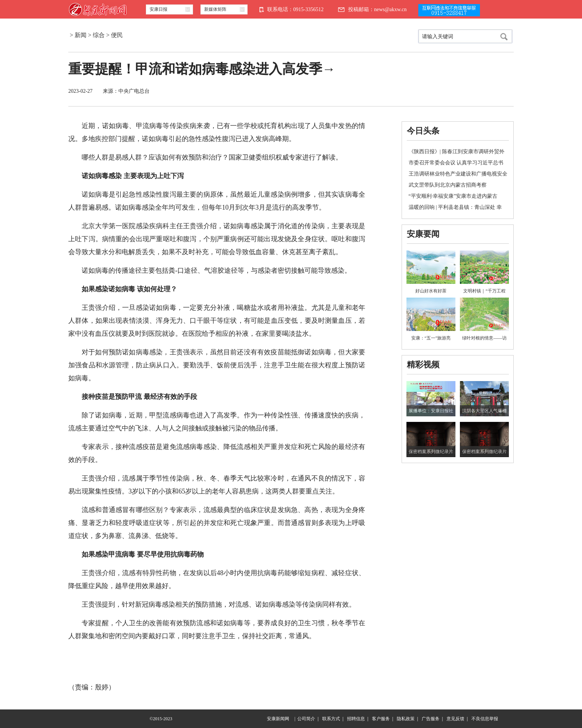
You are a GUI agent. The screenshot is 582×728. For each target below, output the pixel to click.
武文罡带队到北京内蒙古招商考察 (448, 185)
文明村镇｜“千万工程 (484, 291)
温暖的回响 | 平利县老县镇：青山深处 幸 (455, 207)
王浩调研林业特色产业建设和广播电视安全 (458, 174)
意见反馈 (455, 719)
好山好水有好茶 (431, 291)
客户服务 (381, 719)
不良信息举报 (485, 719)
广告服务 (431, 719)
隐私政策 (406, 719)
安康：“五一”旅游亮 (431, 338)
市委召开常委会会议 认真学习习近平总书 (456, 163)
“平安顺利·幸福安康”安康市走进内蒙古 (453, 196)
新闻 (81, 35)
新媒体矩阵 (215, 9)
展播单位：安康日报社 (431, 411)
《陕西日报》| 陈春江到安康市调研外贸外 (457, 152)
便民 (117, 35)
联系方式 (331, 719)
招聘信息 (356, 719)
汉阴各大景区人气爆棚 (484, 411)
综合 (99, 35)
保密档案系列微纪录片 (431, 452)
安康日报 (158, 9)
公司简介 (306, 719)
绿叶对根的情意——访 (484, 338)
